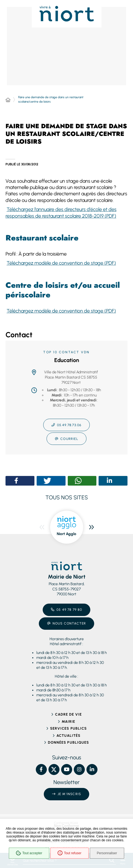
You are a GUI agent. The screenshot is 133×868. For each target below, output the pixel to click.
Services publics (68, 728)
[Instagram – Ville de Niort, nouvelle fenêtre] (79, 770)
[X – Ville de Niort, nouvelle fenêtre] (54, 770)
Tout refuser (69, 853)
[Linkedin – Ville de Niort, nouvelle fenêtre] (92, 770)
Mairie (68, 721)
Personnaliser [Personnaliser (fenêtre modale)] (107, 853)
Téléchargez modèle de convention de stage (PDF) (61, 263)
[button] (16, 481)
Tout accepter (29, 853)
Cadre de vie (68, 714)
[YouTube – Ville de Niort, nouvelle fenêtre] (67, 770)
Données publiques (68, 742)
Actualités (68, 736)
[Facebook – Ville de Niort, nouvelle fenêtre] (41, 770)
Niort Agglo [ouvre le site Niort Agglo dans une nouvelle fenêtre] (66, 534)
